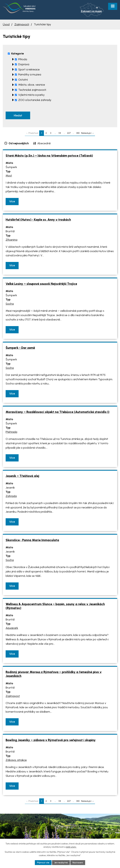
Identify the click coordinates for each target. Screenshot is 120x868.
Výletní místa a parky (31, 95)
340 (78, 133)
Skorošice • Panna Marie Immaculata (32, 540)
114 (60, 133)
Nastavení (78, 862)
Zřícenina (11, 240)
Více (12, 202)
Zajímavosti (22, 24)
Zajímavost (13, 696)
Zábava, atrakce (16, 760)
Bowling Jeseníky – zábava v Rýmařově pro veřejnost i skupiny (51, 740)
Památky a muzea (30, 74)
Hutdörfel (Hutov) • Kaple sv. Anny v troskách (38, 220)
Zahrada (11, 496)
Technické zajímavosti (32, 90)
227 (69, 133)
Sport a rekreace (29, 69)
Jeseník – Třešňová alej (22, 476)
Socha (10, 304)
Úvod (6, 24)
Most (9, 176)
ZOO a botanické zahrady (35, 100)
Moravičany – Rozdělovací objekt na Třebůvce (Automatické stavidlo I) (57, 412)
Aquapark (12, 628)
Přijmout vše (43, 862)
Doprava (24, 64)
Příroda (23, 59)
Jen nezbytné (61, 862)
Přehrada (11, 432)
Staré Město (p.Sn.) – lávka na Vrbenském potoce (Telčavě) (49, 156)
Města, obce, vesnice (32, 85)
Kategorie (17, 54)
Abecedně (44, 144)
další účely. (71, 847)
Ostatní (23, 80)
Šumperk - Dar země (20, 348)
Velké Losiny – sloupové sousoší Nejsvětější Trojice (41, 284)
